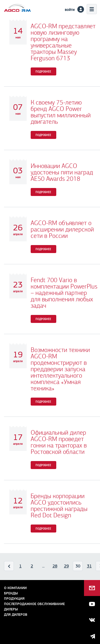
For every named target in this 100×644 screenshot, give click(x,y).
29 (66, 566)
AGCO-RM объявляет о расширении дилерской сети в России (62, 229)
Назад (9, 567)
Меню (92, 9)
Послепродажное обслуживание (34, 604)
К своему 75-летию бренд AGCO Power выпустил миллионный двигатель (61, 112)
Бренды (11, 593)
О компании (15, 588)
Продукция (14, 599)
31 (89, 566)
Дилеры (11, 609)
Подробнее (43, 71)
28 (55, 566)
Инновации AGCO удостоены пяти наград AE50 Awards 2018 (62, 172)
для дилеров (16, 615)
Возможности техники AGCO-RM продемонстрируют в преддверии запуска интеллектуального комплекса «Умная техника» (60, 369)
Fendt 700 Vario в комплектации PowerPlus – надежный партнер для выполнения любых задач (64, 293)
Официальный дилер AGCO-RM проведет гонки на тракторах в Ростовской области (59, 442)
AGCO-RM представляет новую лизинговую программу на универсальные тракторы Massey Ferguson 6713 (63, 42)
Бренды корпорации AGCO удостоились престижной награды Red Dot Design (59, 506)
